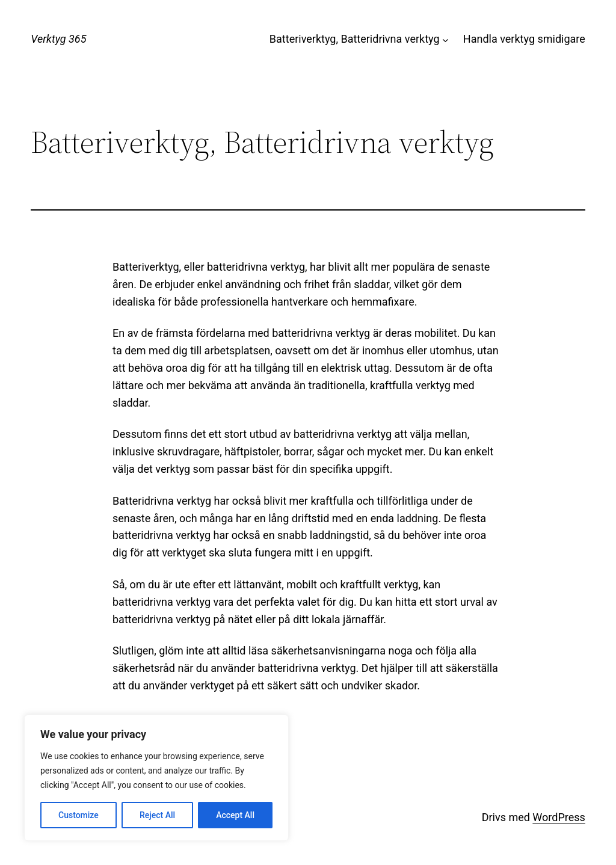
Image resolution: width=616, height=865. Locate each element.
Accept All (235, 815)
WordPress (559, 817)
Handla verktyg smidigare (524, 39)
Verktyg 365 (58, 39)
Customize (79, 815)
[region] (156, 778)
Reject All (157, 815)
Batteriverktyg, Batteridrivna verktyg (355, 39)
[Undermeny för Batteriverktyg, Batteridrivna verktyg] (445, 39)
